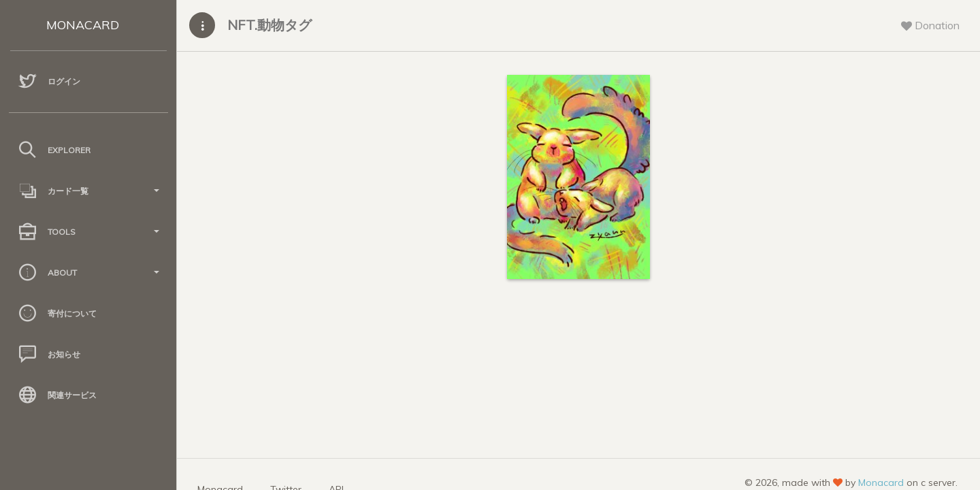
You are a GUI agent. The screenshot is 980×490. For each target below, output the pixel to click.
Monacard (881, 483)
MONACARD (83, 25)
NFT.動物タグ (269, 25)
